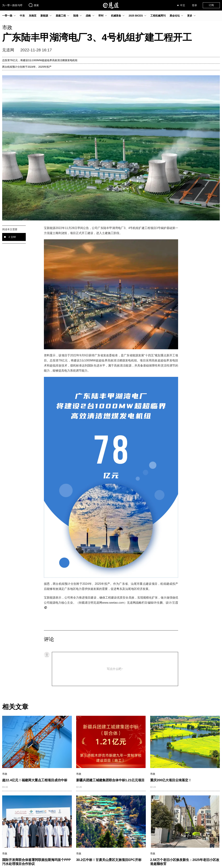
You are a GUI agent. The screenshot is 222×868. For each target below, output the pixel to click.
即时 (101, 16)
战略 (88, 16)
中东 (22, 16)
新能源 (44, 16)
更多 (190, 16)
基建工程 (61, 16)
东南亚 (33, 16)
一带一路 (7, 16)
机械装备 (116, 16)
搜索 (34, 5)
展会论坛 (175, 16)
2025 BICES (136, 16)
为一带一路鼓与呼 (12, 5)
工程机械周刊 (158, 16)
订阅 (211, 5)
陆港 (76, 16)
